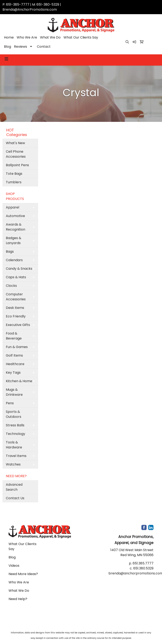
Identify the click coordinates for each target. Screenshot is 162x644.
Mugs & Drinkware (14, 392)
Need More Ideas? (23, 574)
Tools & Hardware (14, 445)
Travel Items (16, 456)
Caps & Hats (16, 277)
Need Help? (18, 599)
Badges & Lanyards (14, 240)
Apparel (12, 207)
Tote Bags (14, 174)
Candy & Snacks (19, 269)
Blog (7, 47)
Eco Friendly (16, 316)
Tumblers (14, 182)
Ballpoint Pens (17, 165)
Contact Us (15, 498)
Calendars (14, 260)
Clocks (11, 286)
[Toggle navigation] (6, 59)
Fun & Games (17, 347)
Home (9, 37)
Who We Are (27, 37)
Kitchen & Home (19, 381)
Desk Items (15, 308)
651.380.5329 (143, 568)
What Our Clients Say (81, 37)
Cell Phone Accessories (16, 154)
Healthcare (15, 364)
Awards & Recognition (16, 227)
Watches (13, 464)
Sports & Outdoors (14, 414)
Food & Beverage (14, 336)
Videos (14, 566)
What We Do (50, 37)
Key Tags (13, 373)
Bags (10, 251)
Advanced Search (14, 487)
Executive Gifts (18, 325)
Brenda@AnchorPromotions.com (30, 9)
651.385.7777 (143, 563)
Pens (10, 403)
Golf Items (14, 355)
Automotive (15, 216)
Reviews (21, 47)
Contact (44, 47)
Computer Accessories (16, 297)
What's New (15, 143)
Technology (16, 434)
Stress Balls (15, 425)
